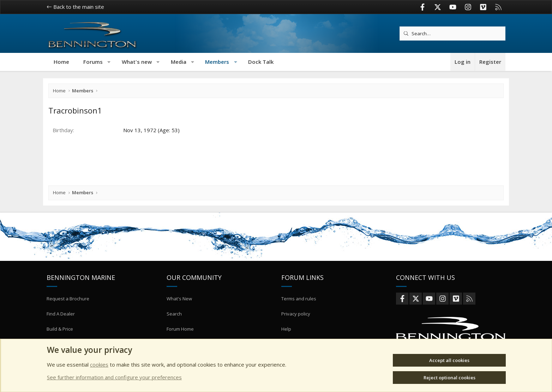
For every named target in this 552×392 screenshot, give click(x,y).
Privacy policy (296, 324)
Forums (93, 62)
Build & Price (60, 337)
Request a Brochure (68, 311)
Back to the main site (75, 7)
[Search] (452, 33)
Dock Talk (261, 62)
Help (286, 337)
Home (61, 62)
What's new (137, 62)
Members (217, 62)
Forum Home (180, 337)
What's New (179, 311)
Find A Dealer (61, 324)
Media (179, 62)
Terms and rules (299, 311)
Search (174, 324)
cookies (99, 365)
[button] (109, 62)
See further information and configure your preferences (114, 377)
